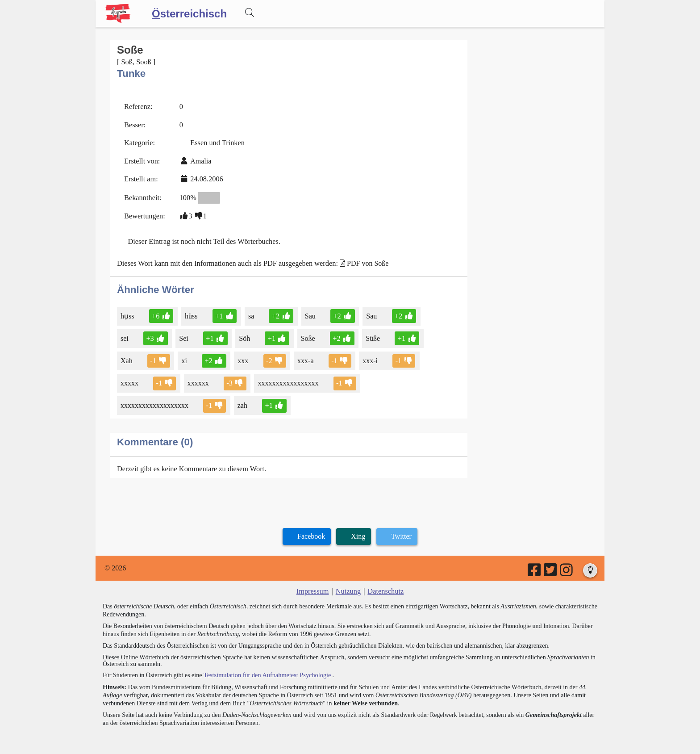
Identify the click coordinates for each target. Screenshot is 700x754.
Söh (244, 335)
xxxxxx (198, 379)
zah (242, 401)
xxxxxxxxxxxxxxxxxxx (155, 401)
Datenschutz (385, 586)
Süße (371, 335)
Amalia (199, 159)
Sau (309, 312)
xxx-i (368, 357)
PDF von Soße (363, 260)
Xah (127, 357)
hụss (128, 312)
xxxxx (130, 379)
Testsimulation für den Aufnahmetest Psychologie (266, 670)
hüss (191, 312)
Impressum (313, 586)
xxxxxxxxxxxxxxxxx (288, 379)
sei (125, 335)
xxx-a (304, 357)
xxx (242, 357)
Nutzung (348, 586)
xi (184, 357)
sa (250, 312)
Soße (306, 335)
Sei (184, 335)
